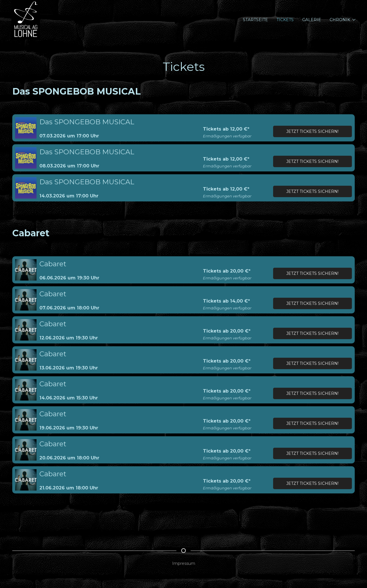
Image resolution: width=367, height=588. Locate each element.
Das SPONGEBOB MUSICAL (87, 122)
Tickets (285, 20)
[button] (26, 128)
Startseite (255, 20)
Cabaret (53, 264)
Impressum (184, 563)
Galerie (312, 20)
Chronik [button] (343, 20)
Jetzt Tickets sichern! (312, 131)
